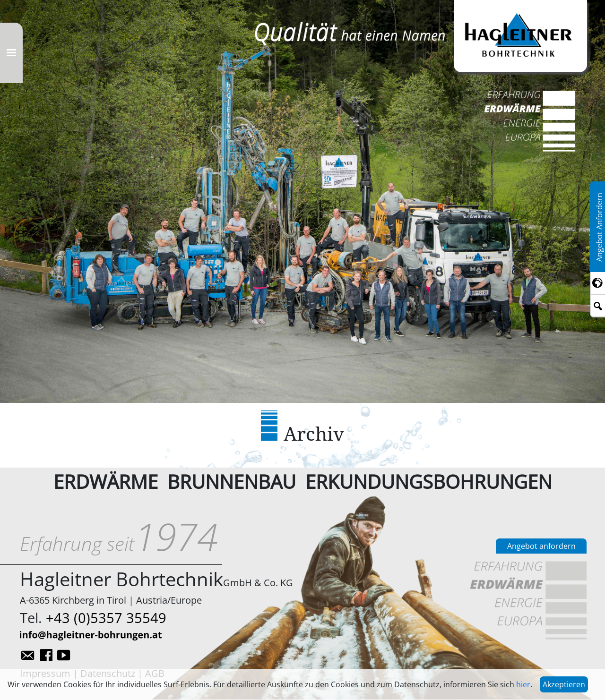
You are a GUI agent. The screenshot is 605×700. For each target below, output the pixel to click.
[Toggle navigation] (11, 53)
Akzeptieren (564, 684)
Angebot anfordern (541, 546)
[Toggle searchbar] (597, 306)
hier (523, 684)
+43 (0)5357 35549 (106, 618)
